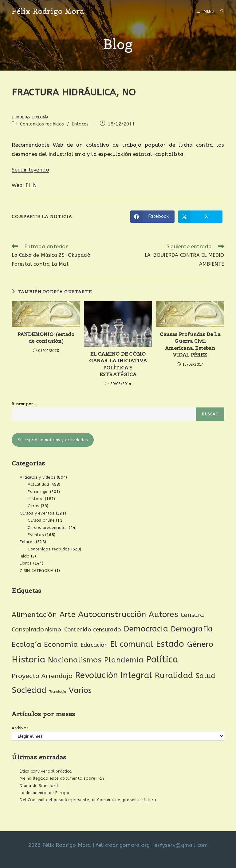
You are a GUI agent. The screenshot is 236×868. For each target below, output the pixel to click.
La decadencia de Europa (44, 793)
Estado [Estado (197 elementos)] (170, 644)
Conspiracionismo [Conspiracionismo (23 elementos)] (36, 629)
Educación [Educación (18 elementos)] (94, 645)
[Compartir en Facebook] (152, 217)
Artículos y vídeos (38, 477)
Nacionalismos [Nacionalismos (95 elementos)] (75, 660)
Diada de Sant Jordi (39, 786)
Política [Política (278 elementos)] (162, 660)
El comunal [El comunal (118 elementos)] (132, 644)
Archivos (20, 728)
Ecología (40, 117)
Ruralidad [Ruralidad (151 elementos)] (174, 675)
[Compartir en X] (200, 217)
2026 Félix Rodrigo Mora (60, 845)
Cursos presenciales (48, 528)
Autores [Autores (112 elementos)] (163, 615)
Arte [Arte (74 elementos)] (67, 615)
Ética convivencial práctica (45, 771)
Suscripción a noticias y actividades (53, 440)
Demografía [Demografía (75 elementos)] (192, 629)
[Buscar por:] (220, 11)
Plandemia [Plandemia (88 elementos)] (124, 660)
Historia (36, 499)
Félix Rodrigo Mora (48, 11)
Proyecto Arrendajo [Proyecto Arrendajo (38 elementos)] (42, 676)
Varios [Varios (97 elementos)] (80, 690)
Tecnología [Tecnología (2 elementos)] (58, 692)
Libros (26, 563)
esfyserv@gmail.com (181, 845)
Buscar (210, 414)
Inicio (25, 556)
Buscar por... (24, 404)
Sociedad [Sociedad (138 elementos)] (29, 690)
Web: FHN (24, 185)
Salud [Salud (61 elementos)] (205, 676)
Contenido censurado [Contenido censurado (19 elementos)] (93, 630)
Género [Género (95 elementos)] (200, 644)
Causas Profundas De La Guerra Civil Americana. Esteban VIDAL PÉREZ (190, 344)
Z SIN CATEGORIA (37, 571)
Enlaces (80, 124)
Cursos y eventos (37, 513)
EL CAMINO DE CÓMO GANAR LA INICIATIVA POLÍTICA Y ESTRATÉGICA (118, 364)
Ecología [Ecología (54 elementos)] (26, 644)
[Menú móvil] (206, 11)
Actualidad (38, 484)
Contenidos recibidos (42, 124)
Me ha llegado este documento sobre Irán (62, 778)
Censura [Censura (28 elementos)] (192, 615)
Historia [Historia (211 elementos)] (28, 660)
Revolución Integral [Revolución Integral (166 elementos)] (114, 675)
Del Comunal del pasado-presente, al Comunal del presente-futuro (88, 800)
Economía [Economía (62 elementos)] (61, 644)
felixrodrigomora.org (123, 845)
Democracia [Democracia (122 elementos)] (146, 629)
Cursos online (41, 520)
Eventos (36, 535)
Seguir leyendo (30, 170)
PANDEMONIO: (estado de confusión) (46, 338)
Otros (33, 506)
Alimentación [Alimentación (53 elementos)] (34, 615)
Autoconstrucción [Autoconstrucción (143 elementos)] (112, 614)
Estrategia (38, 492)
